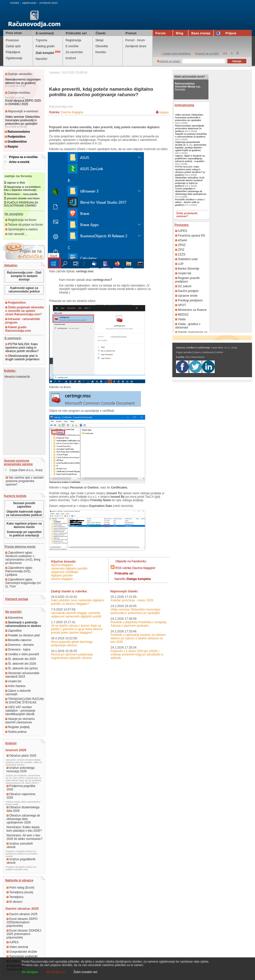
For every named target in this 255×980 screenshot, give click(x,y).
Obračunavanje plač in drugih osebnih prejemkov (22, 358)
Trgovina (41, 40)
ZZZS (180, 254)
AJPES (13, 942)
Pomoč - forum (135, 40)
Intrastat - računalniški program (23, 321)
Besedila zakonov (18, 640)
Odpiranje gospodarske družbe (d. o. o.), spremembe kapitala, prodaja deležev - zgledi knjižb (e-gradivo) (191, 146)
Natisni (164, 113)
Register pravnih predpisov (187, 280)
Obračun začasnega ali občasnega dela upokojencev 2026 (23, 819)
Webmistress (198, 357)
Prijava (227, 33)
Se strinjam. (30, 972)
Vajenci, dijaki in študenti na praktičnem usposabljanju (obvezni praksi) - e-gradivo (190, 158)
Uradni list (13, 681)
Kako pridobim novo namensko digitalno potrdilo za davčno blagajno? (78, 602)
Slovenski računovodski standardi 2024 (22, 675)
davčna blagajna (62, 565)
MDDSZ (182, 315)
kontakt (15, 3)
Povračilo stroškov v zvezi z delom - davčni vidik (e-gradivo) (190, 202)
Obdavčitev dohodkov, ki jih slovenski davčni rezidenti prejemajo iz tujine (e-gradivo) (190, 182)
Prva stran (14, 33)
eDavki (181, 240)
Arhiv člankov (15, 686)
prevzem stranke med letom (23, 198)
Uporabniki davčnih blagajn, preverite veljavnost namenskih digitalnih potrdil (76, 615)
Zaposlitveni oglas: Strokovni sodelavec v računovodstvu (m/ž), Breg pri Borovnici (23, 558)
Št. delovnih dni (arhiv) (22, 668)
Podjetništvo (15, 137)
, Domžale (188, 86)
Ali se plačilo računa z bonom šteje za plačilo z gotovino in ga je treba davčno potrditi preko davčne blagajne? (77, 629)
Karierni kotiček (15, 496)
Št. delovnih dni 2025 (21, 659)
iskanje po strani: (169, 61)
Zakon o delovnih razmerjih (18, 693)
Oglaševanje (14, 58)
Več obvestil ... (16, 234)
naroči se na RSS (207, 53)
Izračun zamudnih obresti (20, 845)
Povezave (12, 40)
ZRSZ (180, 245)
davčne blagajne (62, 579)
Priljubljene (13, 52)
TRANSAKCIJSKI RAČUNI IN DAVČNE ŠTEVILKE (24, 701)
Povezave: (182, 225)
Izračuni (71, 58)
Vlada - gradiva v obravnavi (188, 326)
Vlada (180, 319)
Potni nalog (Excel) (20, 888)
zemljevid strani (48, 3)
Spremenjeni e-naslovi (21, 229)
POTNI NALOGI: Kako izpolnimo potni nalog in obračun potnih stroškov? (22, 348)
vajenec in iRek (16, 183)
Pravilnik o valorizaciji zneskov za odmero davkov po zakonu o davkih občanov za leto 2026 (138, 638)
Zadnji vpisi (13, 46)
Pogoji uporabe (184, 352)
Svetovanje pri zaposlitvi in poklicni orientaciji (24, 534)
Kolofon (219, 352)
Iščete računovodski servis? (190, 77)
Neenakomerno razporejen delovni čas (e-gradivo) (23, 81)
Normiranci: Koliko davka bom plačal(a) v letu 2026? (24, 829)
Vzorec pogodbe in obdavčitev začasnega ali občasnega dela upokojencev (191, 191)
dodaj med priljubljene (176, 53)
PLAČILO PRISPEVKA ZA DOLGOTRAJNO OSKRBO (21, 204)
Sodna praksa (16, 732)
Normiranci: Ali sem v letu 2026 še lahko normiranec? (25, 837)
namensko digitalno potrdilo (69, 569)
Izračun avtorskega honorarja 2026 (21, 770)
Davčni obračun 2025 (22, 914)
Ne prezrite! (13, 612)
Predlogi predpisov (189, 300)
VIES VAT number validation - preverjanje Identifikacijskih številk (20, 711)
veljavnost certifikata (64, 572)
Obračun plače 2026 (21, 756)
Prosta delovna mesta (20, 547)
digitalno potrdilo (62, 575)
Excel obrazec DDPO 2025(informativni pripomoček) (22, 922)
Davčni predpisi (187, 291)
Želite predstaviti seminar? (187, 215)
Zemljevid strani (136, 46)
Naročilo (133, 579)
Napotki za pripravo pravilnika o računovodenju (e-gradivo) (191, 135)
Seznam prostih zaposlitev (24, 505)
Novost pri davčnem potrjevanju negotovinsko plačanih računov (72, 656)
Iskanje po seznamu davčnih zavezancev (20, 721)
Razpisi (11, 147)
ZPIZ (180, 250)
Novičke (101, 52)
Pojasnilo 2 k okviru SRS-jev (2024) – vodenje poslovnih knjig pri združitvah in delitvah (137, 654)
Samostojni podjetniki (22, 956)
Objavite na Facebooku (131, 561)
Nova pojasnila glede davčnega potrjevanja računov (72, 644)
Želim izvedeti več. (86, 972)
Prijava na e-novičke (23, 157)
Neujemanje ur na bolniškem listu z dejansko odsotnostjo (22, 188)
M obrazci (14, 902)
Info (187, 357)
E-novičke (72, 46)
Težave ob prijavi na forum (24, 225)
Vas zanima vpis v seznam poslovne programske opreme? (25, 481)
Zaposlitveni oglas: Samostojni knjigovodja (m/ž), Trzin (23, 583)
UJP (179, 264)
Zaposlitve (13, 631)
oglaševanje (29, 3)
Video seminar (17, 947)
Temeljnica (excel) (20, 892)
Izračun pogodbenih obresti (21, 861)
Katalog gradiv (45, 46)
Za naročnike (74, 52)
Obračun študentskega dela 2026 (23, 809)
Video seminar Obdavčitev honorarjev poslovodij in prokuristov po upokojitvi (23, 120)
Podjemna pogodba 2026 (21, 788)
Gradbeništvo (16, 142)
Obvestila (102, 46)
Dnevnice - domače (20, 645)
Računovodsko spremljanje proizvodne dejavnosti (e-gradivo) (190, 128)
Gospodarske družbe (22, 952)
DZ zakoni (183, 286)
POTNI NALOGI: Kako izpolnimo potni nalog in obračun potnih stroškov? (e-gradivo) (190, 171)
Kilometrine (14, 618)
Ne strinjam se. (56, 972)
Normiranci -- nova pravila (22, 194)
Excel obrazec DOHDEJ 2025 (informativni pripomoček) (24, 934)
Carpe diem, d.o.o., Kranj (224, 348)
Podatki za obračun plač (23, 635)
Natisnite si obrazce (19, 880)
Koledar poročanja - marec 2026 (132, 600)
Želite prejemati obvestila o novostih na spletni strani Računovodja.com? (25, 311)
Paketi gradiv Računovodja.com (18, 329)
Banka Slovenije (187, 269)
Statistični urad (186, 259)
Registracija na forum (21, 220)
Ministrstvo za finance (191, 310)
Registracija (73, 40)
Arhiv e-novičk (19, 162)
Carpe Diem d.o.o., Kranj (23, 470)
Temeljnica (15, 897)
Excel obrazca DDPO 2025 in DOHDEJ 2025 (23, 102)
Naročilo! (41, 59)
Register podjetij (17, 727)
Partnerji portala (17, 599)
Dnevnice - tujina (18, 650)
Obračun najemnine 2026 (21, 796)
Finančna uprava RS (190, 236)
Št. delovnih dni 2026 (21, 664)
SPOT (181, 305)
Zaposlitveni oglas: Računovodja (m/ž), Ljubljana (19, 571)
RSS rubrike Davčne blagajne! (135, 568)
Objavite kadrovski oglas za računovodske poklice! (24, 513)
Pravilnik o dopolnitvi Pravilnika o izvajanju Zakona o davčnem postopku (139, 624)
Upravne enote (186, 296)
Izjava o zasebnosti (203, 352)
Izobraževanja (184, 105)
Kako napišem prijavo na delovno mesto (24, 525)
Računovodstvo (17, 132)
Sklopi (99, 40)
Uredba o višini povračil (22, 654)
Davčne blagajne (72, 112)
